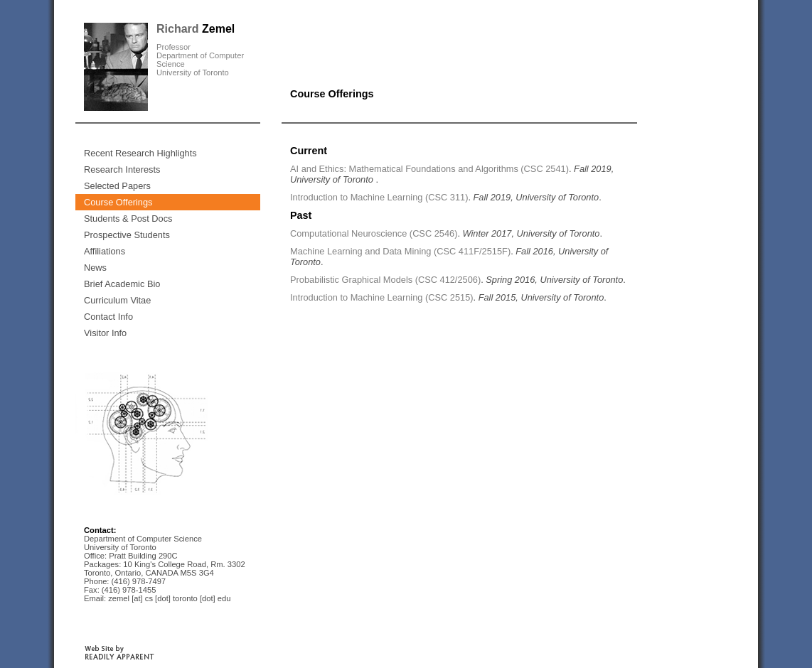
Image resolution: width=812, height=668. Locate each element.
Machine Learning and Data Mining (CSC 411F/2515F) (400, 251)
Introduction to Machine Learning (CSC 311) (379, 197)
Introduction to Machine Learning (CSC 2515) (382, 297)
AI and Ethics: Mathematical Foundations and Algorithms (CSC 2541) (429, 169)
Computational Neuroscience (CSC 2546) (374, 233)
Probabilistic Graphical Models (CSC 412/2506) (385, 280)
